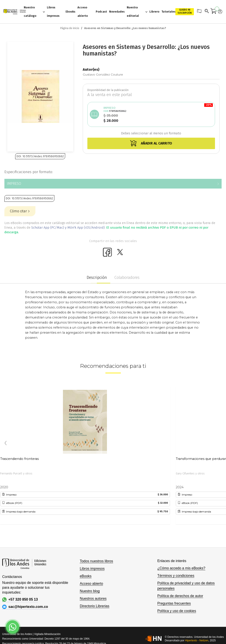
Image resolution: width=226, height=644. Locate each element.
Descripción (97, 278)
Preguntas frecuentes (174, 603)
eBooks (85, 576)
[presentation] (6, 443)
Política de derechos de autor (180, 596)
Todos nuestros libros (96, 561)
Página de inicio (70, 28)
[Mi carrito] (214, 12)
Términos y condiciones (176, 576)
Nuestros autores (93, 599)
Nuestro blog (90, 591)
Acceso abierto (91, 584)
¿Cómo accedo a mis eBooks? (181, 568)
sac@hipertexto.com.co (25, 607)
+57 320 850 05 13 (20, 600)
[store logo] (14, 12)
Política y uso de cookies (177, 611)
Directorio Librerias (94, 606)
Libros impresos (92, 569)
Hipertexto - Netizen (197, 640)
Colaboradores (127, 278)
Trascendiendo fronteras (19, 459)
